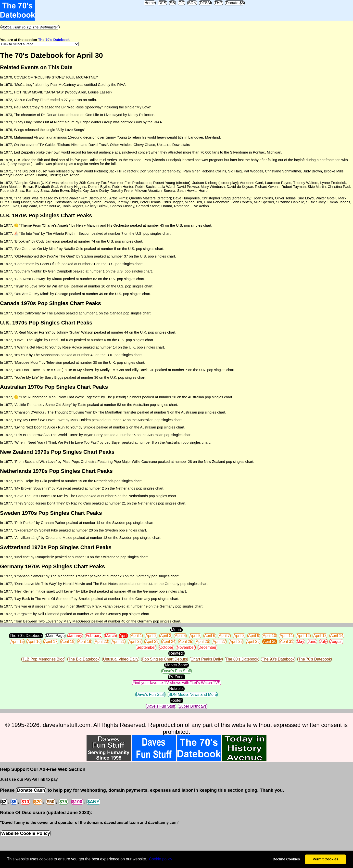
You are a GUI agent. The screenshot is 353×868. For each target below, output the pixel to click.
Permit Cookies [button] (325, 859)
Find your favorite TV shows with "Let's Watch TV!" (176, 683)
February (94, 636)
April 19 (85, 641)
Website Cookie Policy (26, 833)
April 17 (51, 641)
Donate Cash (31, 790)
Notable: (176, 689)
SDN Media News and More (193, 694)
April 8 (239, 636)
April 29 (253, 641)
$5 (14, 802)
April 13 (320, 636)
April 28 (236, 641)
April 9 (254, 636)
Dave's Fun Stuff (176, 671)
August (336, 641)
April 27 (219, 641)
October (166, 647)
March (110, 636)
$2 (4, 802)
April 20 (101, 641)
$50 (51, 802)
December (207, 647)
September (146, 647)
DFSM (205, 3)
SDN (192, 3)
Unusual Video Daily (121, 659)
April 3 (166, 636)
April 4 (180, 636)
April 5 (195, 636)
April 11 (286, 636)
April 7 (224, 636)
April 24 (169, 641)
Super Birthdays (193, 706)
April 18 (68, 641)
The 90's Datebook (278, 659)
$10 (25, 802)
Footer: (177, 700)
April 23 (152, 641)
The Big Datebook (84, 659)
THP (218, 3)
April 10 (269, 636)
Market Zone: (176, 665)
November (186, 647)
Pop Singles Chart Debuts (164, 659)
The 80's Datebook (242, 659)
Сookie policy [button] (160, 859)
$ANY (93, 802)
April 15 (17, 641)
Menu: (176, 630)
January (75, 636)
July (323, 641)
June (312, 641)
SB (172, 3)
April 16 (34, 641)
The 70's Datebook (54, 40)
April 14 (337, 636)
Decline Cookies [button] (286, 859)
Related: (176, 653)
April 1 (136, 636)
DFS (162, 3)
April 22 (135, 641)
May (301, 641)
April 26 (202, 641)
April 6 (210, 636)
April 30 (270, 641)
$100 (77, 802)
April (123, 636)
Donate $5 (235, 3)
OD (181, 3)
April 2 (151, 636)
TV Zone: (176, 677)
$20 (38, 802)
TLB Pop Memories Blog (43, 659)
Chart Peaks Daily (206, 659)
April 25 (186, 641)
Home (150, 3)
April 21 (118, 641)
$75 (63, 802)
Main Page (55, 636)
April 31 (287, 641)
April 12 (303, 636)
